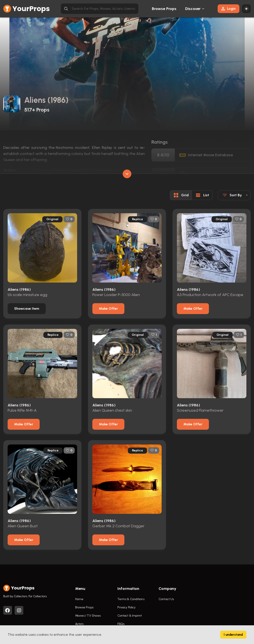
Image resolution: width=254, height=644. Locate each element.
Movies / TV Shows (88, 616)
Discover (193, 9)
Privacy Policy (126, 607)
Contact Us (166, 599)
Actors (79, 624)
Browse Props (164, 9)
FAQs (121, 624)
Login (229, 9)
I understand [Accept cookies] (233, 635)
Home (79, 599)
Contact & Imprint (130, 616)
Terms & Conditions (131, 599)
